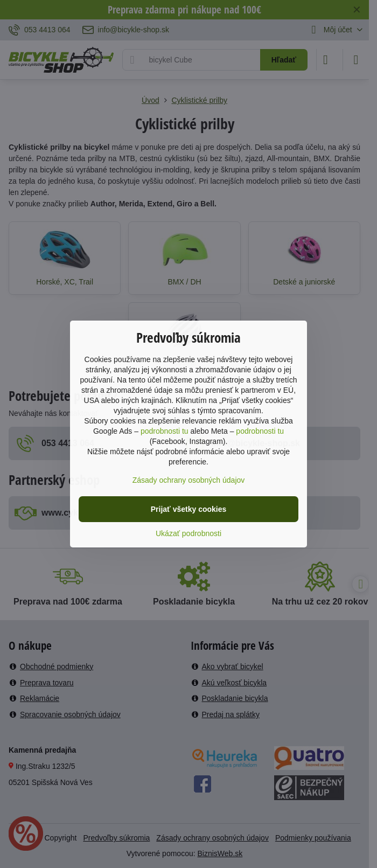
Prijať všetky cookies (189, 509)
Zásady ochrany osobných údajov (189, 480)
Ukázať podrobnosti (188, 533)
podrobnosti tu (165, 431)
